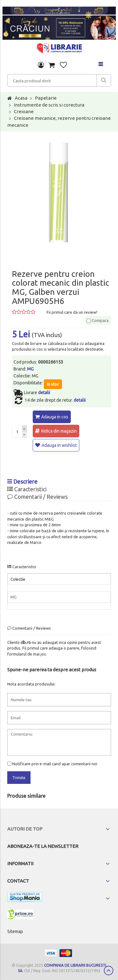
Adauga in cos (55, 417)
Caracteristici (27, 489)
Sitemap (15, 931)
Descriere (22, 481)
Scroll (109, 971)
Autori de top (25, 829)
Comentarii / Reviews (37, 497)
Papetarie (46, 98)
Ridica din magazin (59, 431)
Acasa (21, 98)
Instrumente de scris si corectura (49, 105)
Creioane (24, 111)
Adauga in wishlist (59, 445)
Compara (98, 320)
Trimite (19, 778)
